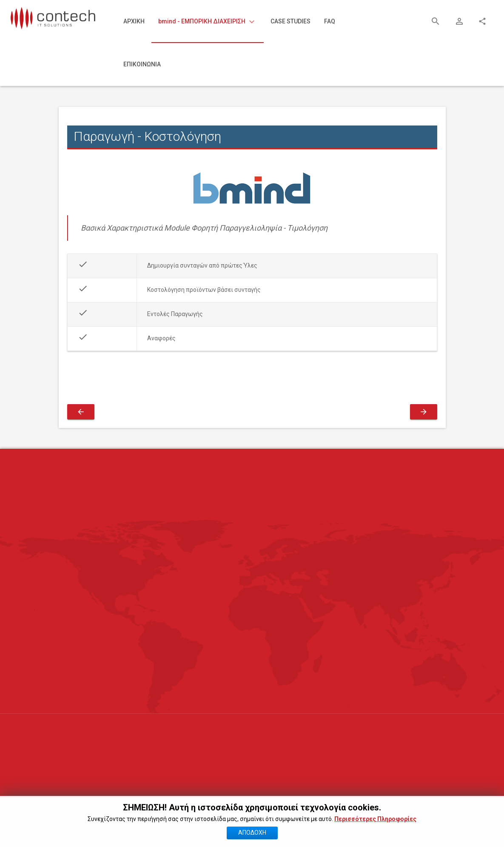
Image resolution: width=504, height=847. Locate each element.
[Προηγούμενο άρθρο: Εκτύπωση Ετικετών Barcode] (81, 412)
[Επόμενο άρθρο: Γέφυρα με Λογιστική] (424, 412)
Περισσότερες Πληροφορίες (375, 833)
